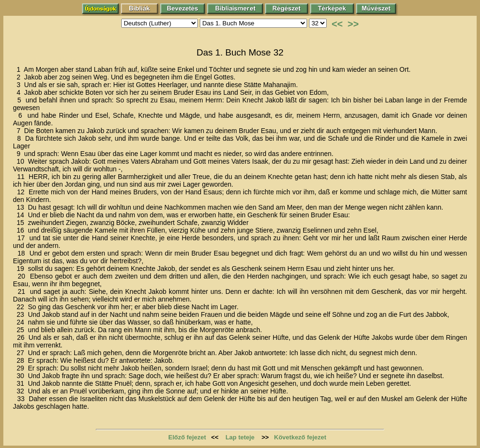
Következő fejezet (300, 437)
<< (337, 24)
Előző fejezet (187, 437)
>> (353, 24)
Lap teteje (240, 437)
